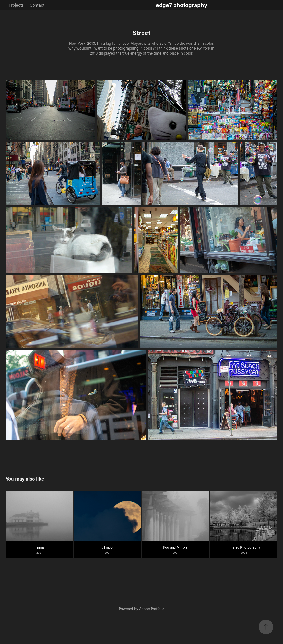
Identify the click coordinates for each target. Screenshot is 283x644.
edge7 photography (181, 5)
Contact (37, 5)
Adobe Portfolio (152, 609)
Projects (16, 5)
